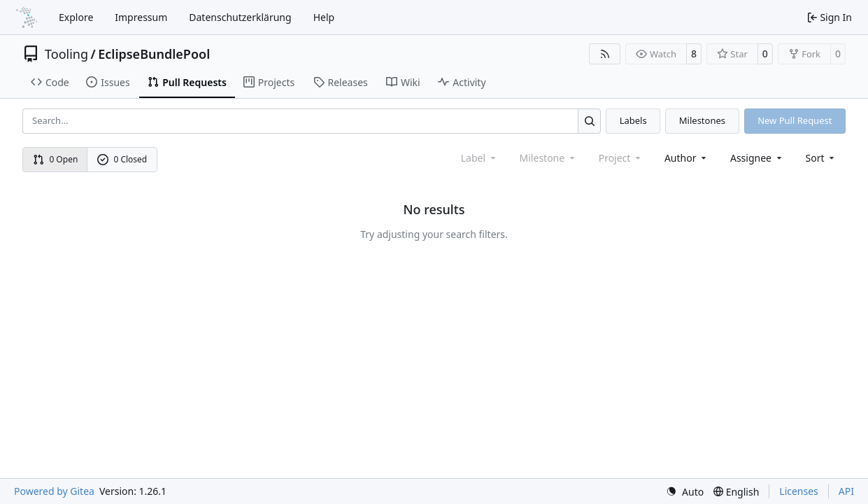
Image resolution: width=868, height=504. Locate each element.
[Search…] (589, 121)
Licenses (799, 491)
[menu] (821, 158)
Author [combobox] (686, 158)
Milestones (702, 120)
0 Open (56, 159)
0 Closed (122, 159)
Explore (76, 17)
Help (324, 17)
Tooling (66, 54)
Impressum (141, 17)
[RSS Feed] (605, 54)
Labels (633, 120)
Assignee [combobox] (757, 158)
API (846, 491)
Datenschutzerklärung (240, 17)
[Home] (27, 17)
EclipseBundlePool (154, 54)
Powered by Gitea (54, 491)
